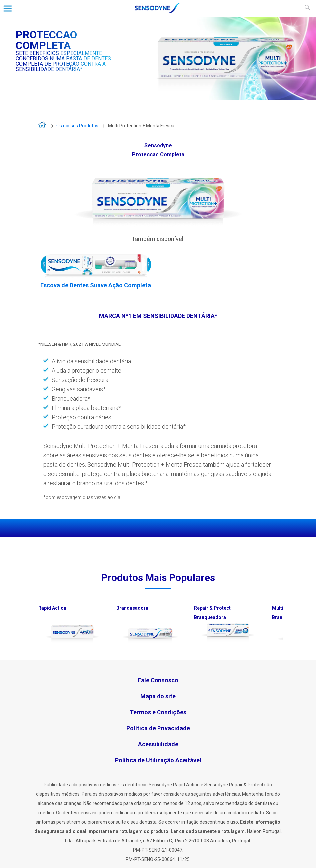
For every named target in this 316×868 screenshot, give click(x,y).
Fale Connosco (158, 680)
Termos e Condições (158, 712)
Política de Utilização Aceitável (158, 760)
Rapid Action (52, 608)
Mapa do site (158, 696)
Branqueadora (132, 608)
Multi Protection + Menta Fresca (141, 126)
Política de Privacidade (158, 728)
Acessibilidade (158, 744)
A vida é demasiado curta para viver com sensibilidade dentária (42, 126)
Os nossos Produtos (77, 126)
